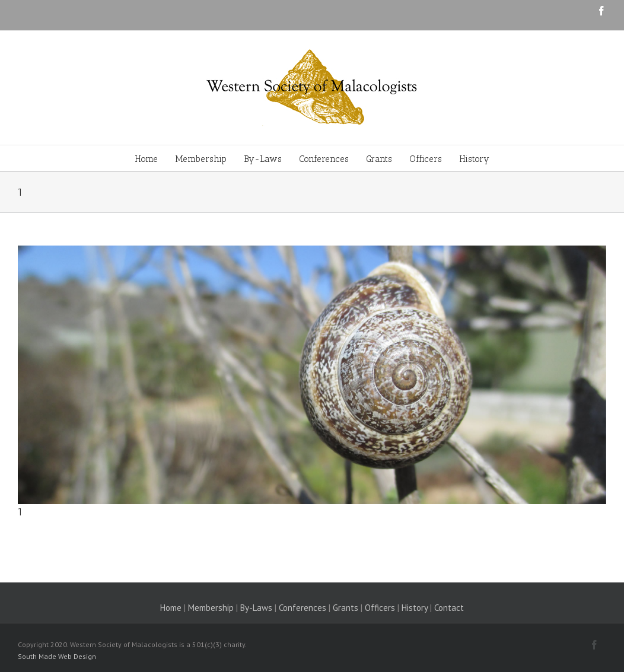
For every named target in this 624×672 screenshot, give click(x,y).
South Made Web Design (57, 656)
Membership (211, 608)
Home (171, 608)
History (415, 608)
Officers (380, 608)
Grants (346, 608)
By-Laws (256, 608)
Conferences (303, 608)
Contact (449, 608)
